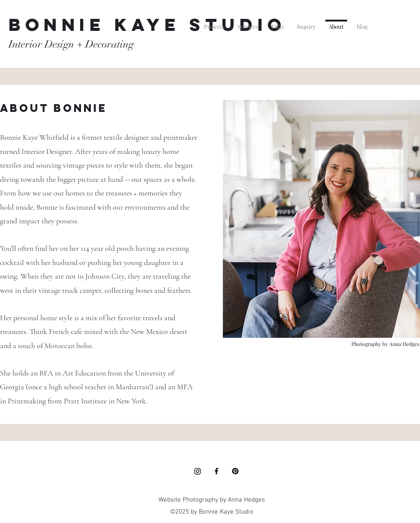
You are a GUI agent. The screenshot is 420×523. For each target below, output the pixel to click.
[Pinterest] (235, 471)
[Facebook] (216, 471)
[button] (214, 23)
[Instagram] (198, 471)
